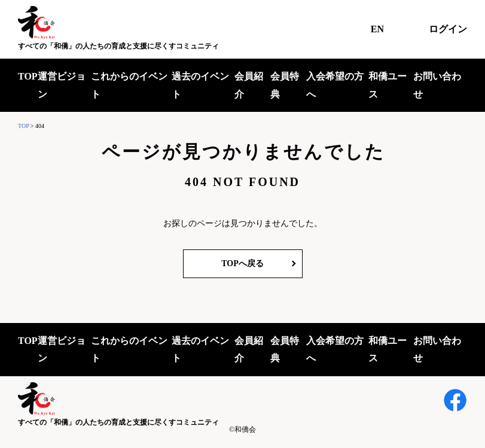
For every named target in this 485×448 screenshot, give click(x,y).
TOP (28, 76)
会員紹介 (249, 85)
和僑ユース (388, 85)
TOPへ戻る (242, 263)
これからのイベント (129, 85)
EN (377, 29)
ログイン (448, 29)
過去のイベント (200, 85)
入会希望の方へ (335, 85)
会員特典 (285, 85)
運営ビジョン (62, 85)
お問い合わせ (437, 85)
